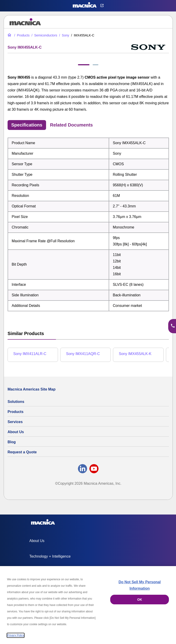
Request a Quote (22, 452)
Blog (12, 442)
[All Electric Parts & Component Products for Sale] (21, 35)
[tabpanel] (88, 224)
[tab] (84, 65)
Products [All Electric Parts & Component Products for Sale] (15, 412)
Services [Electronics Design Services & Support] (15, 422)
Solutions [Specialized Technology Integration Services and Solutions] (16, 402)
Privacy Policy (16, 635)
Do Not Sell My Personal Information (140, 585)
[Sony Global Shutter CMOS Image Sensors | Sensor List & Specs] (64, 35)
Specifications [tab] (27, 125)
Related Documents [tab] (71, 125)
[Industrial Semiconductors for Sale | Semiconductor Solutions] (44, 35)
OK (140, 600)
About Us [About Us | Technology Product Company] (16, 432)
